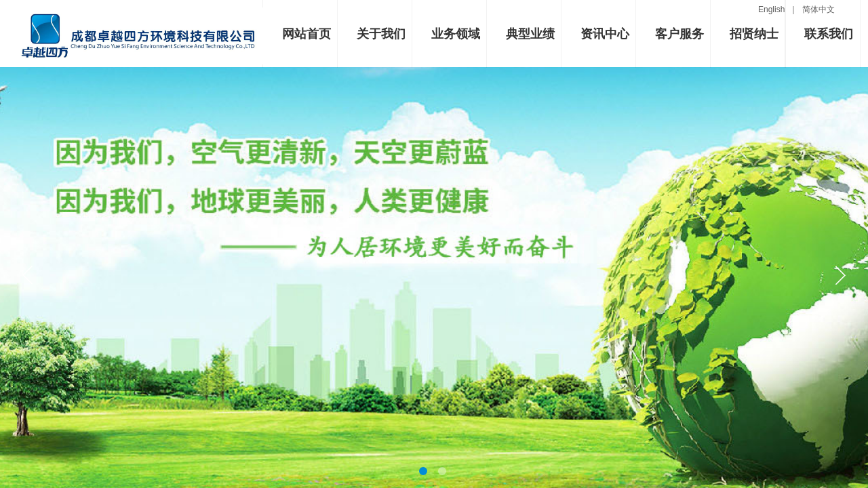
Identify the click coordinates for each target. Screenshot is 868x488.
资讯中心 (605, 34)
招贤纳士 (754, 34)
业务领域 (456, 34)
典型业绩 (530, 34)
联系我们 (829, 34)
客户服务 (679, 34)
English (774, 9)
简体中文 (818, 9)
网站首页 (307, 34)
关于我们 (381, 34)
